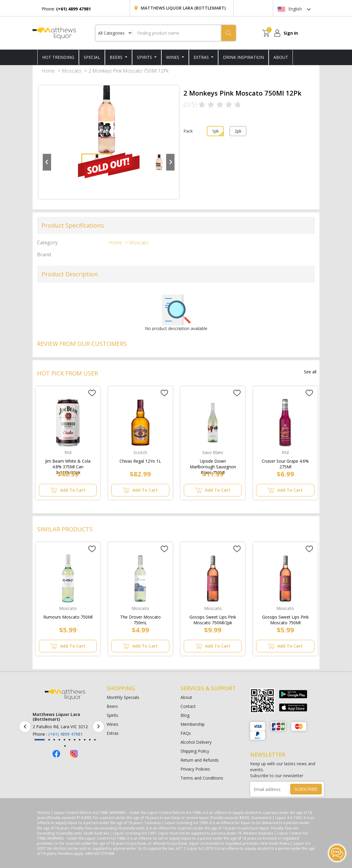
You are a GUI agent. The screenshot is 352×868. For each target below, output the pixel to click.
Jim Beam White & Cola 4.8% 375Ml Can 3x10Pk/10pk (68, 463)
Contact (188, 706)
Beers (117, 57)
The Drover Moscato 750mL (140, 619)
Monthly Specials (123, 697)
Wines (173, 57)
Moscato (72, 71)
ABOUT (281, 57)
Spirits (145, 57)
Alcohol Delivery (196, 742)
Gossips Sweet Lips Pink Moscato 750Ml (285, 619)
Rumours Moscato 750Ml (68, 617)
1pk (215, 131)
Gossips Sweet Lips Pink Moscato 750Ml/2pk (213, 619)
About (186, 697)
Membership (193, 724)
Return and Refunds (200, 760)
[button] (40, 740)
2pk (238, 131)
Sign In (291, 33)
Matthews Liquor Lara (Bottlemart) (183, 8)
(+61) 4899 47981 (66, 734)
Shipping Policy (195, 751)
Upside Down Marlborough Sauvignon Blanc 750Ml (213, 463)
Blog (185, 715)
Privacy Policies (195, 769)
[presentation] (25, 727)
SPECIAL (92, 57)
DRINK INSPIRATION (243, 57)
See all (310, 372)
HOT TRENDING (58, 57)
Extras (202, 57)
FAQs (186, 733)
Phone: (66, 9)
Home (48, 71)
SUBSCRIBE (306, 789)
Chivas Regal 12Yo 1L (140, 461)
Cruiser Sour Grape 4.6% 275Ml (285, 463)
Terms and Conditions (202, 778)
